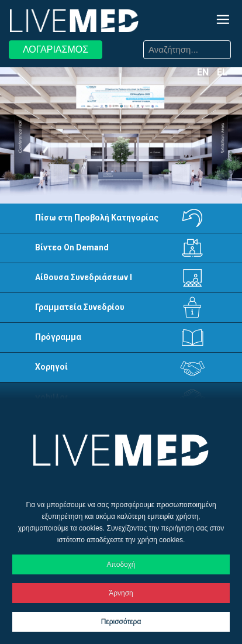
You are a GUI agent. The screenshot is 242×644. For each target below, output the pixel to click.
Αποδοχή (121, 564)
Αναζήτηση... (130, 42)
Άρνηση (121, 593)
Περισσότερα (121, 622)
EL (222, 72)
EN (204, 72)
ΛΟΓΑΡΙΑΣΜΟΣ (56, 49)
